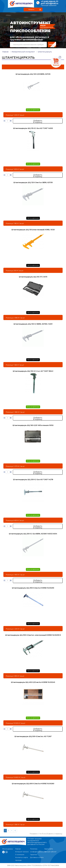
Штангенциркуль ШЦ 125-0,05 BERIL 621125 (33, 74)
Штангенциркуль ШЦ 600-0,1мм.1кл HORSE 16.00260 (33, 784)
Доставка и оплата (37, 857)
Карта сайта (49, 849)
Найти (52, 44)
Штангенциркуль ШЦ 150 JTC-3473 (33, 277)
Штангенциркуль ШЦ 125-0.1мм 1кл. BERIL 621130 (33, 183)
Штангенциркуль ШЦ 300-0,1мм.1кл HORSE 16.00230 (33, 588)
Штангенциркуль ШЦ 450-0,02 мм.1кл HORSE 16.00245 (33, 682)
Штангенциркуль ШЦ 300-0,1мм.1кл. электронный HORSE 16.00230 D (33, 635)
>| (15, 830)
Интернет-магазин (22, 852)
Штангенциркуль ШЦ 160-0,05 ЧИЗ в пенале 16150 (33, 425)
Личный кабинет (49, 5)
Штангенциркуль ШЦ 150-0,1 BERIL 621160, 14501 (33, 324)
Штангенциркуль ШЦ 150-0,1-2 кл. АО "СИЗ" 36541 (33, 371)
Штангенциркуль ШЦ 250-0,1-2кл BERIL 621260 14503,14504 (33, 534)
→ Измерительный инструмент (22, 52)
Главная (5, 52)
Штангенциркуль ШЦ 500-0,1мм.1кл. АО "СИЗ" (33, 736)
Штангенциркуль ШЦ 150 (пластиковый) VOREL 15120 (33, 230)
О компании (20, 855)
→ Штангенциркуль (44, 52)
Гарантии (34, 855)
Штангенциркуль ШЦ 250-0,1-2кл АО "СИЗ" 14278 (33, 480)
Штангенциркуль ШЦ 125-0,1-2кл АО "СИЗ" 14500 (33, 128)
